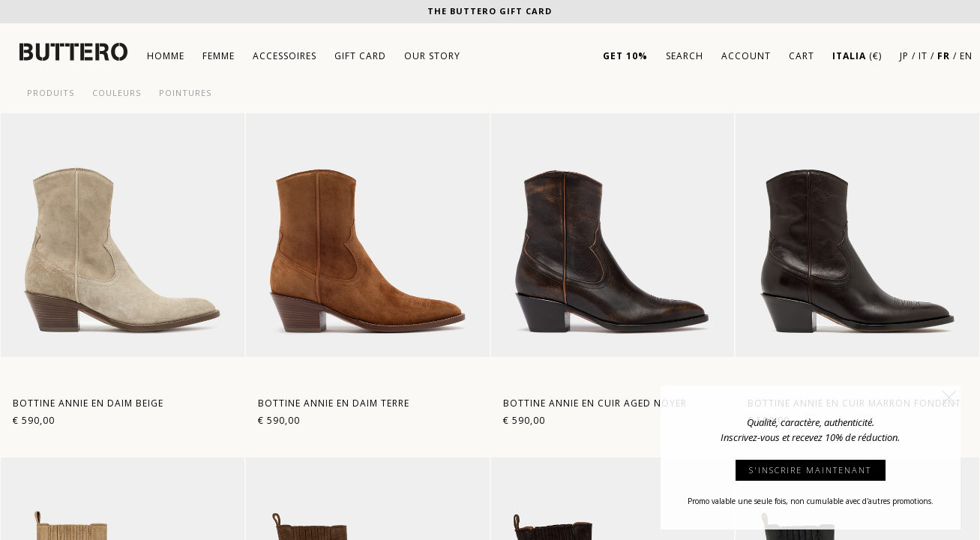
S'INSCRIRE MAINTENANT (810, 470)
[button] (949, 397)
